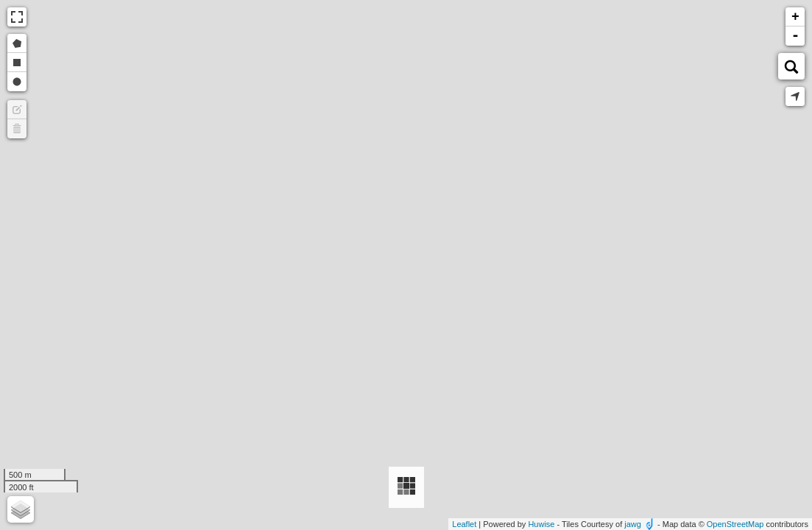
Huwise (541, 524)
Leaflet (464, 524)
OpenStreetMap (735, 524)
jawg (633, 524)
